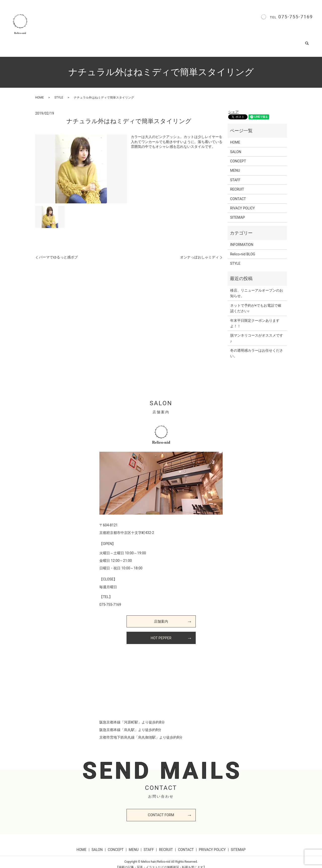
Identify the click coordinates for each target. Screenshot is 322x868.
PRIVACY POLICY (212, 845)
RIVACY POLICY (243, 203)
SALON (111, 41)
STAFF (179, 41)
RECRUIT (202, 41)
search (310, 41)
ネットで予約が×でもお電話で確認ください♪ (256, 303)
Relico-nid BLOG (258, 41)
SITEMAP (238, 212)
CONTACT (289, 41)
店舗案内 (161, 616)
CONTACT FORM (161, 810)
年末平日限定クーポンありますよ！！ (255, 318)
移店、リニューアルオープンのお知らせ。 (257, 288)
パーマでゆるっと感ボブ (58, 252)
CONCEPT (135, 41)
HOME (90, 41)
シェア (233, 107)
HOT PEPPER (161, 633)
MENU (158, 41)
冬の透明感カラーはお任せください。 (257, 348)
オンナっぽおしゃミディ (199, 252)
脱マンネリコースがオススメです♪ (257, 333)
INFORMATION (242, 240)
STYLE (227, 41)
